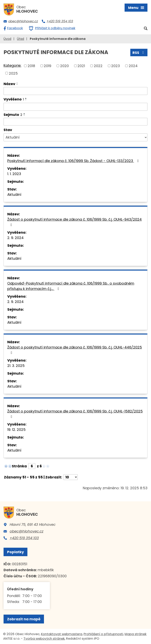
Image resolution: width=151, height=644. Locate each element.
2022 (98, 66)
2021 (81, 66)
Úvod (7, 39)
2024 (133, 66)
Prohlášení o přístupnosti (103, 634)
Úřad (21, 39)
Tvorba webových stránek (44, 639)
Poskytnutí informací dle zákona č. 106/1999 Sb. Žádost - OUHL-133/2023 (74, 161)
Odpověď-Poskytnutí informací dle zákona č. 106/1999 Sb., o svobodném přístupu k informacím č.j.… (71, 286)
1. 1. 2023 (14, 174)
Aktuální (14, 195)
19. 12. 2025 (16, 430)
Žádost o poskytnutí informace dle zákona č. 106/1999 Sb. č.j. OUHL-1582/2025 (75, 414)
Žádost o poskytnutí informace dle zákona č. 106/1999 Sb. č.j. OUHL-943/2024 (75, 222)
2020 (64, 66)
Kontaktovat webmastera (62, 634)
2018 (31, 66)
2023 (116, 66)
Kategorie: (12, 65)
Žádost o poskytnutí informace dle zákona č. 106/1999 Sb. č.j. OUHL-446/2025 (75, 350)
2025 (13, 73)
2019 (48, 66)
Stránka (19, 466)
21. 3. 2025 (16, 366)
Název (9, 84)
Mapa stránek (136, 634)
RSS (139, 53)
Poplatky (15, 552)
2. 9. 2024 (15, 238)
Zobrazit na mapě (24, 619)
